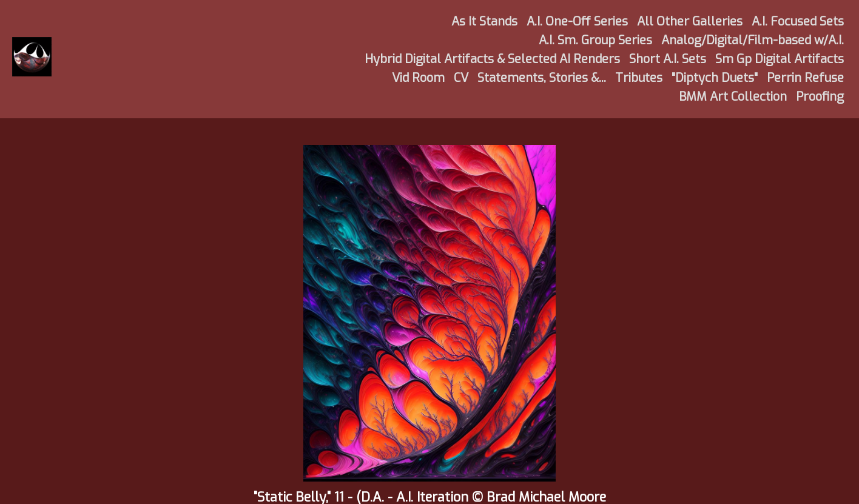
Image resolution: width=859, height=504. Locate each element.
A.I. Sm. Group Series (595, 40)
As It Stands (484, 22)
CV (461, 78)
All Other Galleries (690, 22)
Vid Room (418, 78)
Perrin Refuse (805, 78)
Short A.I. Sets (668, 59)
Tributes (639, 78)
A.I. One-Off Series (577, 22)
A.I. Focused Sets (798, 22)
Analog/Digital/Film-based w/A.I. (753, 40)
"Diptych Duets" (715, 78)
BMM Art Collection (733, 97)
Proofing (820, 97)
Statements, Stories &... (542, 78)
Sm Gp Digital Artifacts (780, 59)
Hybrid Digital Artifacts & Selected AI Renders (492, 59)
